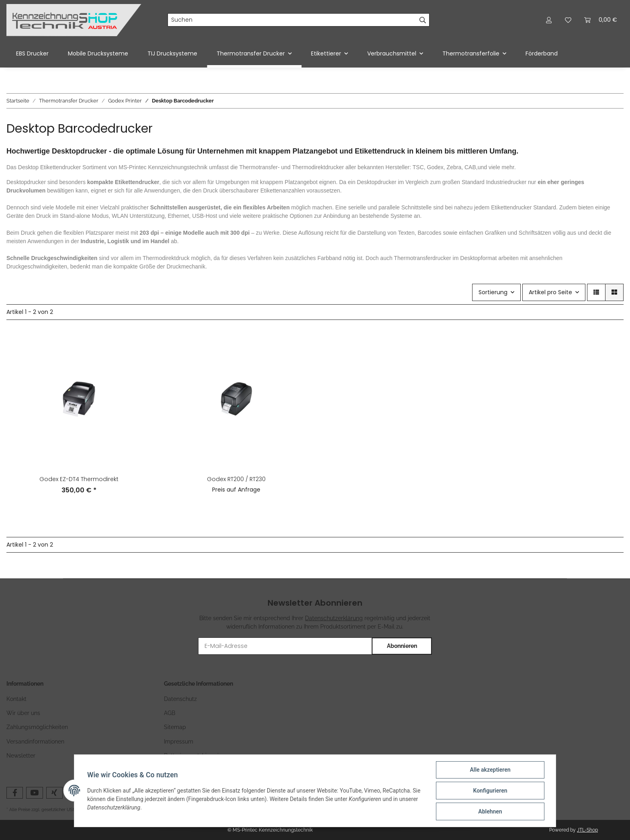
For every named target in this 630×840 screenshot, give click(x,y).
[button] (549, 20)
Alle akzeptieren (490, 770)
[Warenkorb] (601, 20)
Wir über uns (23, 713)
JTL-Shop (587, 830)
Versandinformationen (35, 742)
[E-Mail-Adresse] (285, 646)
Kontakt (16, 699)
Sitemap (175, 727)
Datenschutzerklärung (334, 618)
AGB (170, 713)
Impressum (179, 742)
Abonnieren (402, 646)
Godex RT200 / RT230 (236, 479)
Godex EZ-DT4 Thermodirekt (79, 479)
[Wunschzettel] (568, 20)
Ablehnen (490, 811)
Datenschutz (180, 699)
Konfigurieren (490, 791)
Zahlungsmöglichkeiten (37, 727)
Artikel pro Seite (550, 292)
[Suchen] (292, 20)
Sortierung (493, 292)
